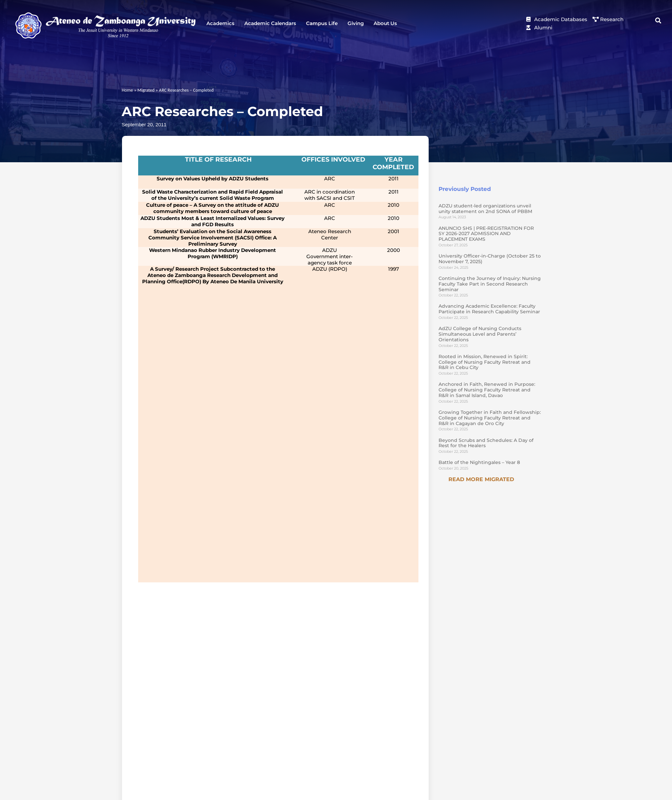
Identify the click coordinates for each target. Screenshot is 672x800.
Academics (220, 23)
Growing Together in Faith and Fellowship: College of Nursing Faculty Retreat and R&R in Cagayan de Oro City (490, 418)
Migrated (146, 90)
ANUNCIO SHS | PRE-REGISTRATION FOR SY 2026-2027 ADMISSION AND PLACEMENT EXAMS (486, 234)
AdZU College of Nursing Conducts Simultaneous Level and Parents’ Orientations (480, 334)
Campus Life (322, 23)
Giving (356, 23)
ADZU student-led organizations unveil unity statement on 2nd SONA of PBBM (485, 209)
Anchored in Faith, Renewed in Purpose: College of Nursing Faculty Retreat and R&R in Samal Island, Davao (487, 390)
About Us (385, 23)
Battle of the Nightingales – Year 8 (479, 462)
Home (127, 90)
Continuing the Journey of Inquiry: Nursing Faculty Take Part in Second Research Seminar (490, 284)
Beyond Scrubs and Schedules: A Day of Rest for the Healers (486, 443)
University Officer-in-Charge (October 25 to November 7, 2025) (490, 259)
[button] (658, 21)
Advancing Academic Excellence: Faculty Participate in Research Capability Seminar (489, 309)
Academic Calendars (270, 23)
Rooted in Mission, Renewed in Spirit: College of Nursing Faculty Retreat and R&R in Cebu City (485, 362)
